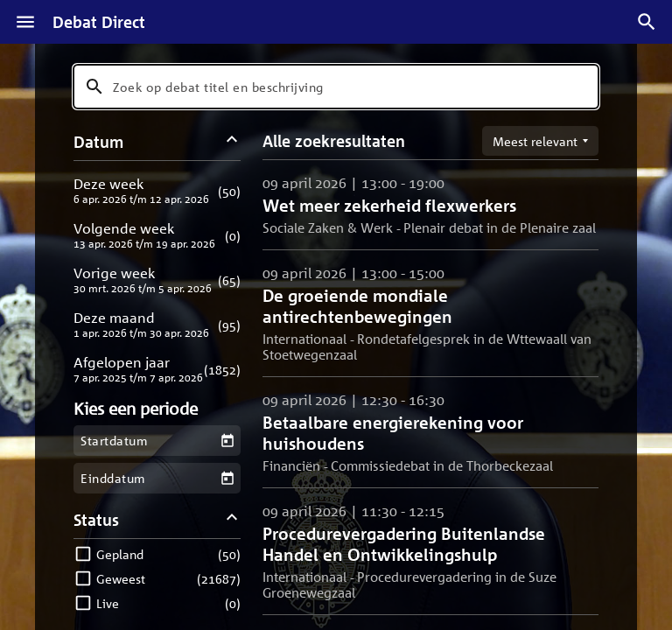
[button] (157, 190)
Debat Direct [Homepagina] (99, 22)
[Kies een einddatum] (227, 478)
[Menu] (25, 22)
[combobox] (336, 87)
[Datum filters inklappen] (232, 141)
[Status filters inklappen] (232, 519)
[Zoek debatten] (647, 22)
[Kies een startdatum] (227, 441)
